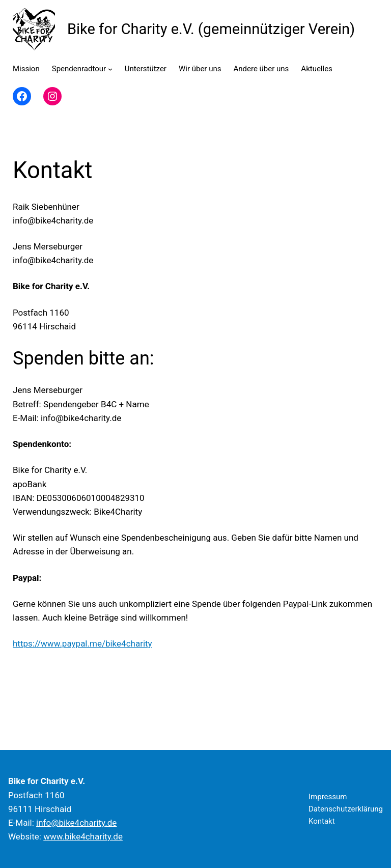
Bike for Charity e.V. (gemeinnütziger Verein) (211, 29)
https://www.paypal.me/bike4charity (82, 643)
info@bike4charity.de (76, 823)
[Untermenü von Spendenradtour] (110, 69)
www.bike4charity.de (83, 836)
